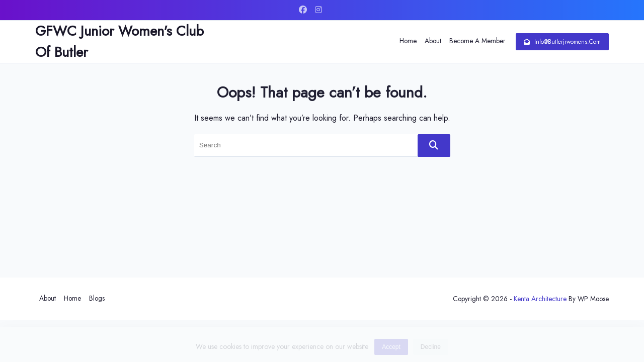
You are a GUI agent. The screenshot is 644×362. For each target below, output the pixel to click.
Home (408, 41)
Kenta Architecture (540, 299)
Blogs (97, 298)
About (433, 41)
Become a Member (477, 41)
